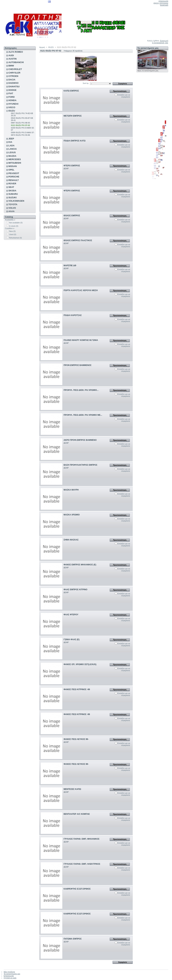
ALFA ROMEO (16, 52)
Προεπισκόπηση (120, 91)
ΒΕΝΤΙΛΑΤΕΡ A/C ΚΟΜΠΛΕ (77, 814)
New (12, 231)
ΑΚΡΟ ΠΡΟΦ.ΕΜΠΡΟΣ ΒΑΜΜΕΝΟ (80, 440)
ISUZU (12, 111)
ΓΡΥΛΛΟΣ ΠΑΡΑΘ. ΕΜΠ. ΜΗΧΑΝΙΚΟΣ (82, 839)
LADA (11, 146)
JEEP (11, 139)
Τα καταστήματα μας (148, 48)
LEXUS (12, 152)
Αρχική (42, 47)
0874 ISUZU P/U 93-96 (20, 135)
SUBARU (13, 194)
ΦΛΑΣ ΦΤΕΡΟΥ (71, 615)
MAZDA (12, 156)
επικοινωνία (163, 1)
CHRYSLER (14, 73)
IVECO (12, 107)
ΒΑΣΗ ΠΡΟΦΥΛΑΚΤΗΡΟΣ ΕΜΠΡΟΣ (81, 465)
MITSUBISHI (15, 163)
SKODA (12, 191)
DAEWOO (13, 83)
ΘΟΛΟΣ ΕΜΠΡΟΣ (72, 216)
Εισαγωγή (164, 41)
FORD (12, 97)
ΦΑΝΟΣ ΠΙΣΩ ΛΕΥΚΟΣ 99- (76, 739)
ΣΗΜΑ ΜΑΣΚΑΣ (71, 540)
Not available (16, 223)
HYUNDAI (13, 104)
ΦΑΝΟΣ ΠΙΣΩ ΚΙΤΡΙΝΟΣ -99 (77, 689)
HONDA (12, 100)
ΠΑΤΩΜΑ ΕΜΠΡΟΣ (73, 939)
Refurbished (15, 238)
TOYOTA (13, 204)
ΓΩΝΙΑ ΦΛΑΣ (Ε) (72, 639)
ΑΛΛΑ (11, 211)
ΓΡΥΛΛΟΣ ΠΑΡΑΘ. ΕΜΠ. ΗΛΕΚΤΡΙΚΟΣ (82, 864)
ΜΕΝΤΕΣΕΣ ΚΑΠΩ (72, 789)
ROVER (12, 184)
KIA (10, 142)
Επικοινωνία (9, 976)
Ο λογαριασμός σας (160, 43)
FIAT (11, 93)
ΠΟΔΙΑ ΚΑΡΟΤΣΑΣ (73, 315)
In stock (14, 226)
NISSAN (13, 166)
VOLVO (12, 208)
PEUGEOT (14, 173)
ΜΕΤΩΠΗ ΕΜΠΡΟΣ (73, 116)
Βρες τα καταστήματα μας (148, 71)
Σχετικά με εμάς (10, 978)
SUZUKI (12, 197)
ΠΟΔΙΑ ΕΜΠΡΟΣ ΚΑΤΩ (75, 141)
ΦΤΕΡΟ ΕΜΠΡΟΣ (72, 166)
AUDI (11, 55)
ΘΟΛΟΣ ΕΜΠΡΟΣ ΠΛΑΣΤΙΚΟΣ (78, 240)
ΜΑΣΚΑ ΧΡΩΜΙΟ (72, 515)
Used (13, 234)
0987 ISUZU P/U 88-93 (20, 123)
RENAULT (14, 180)
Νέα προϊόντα (9, 972)
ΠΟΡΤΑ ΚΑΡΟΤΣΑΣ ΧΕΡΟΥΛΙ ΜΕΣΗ (81, 290)
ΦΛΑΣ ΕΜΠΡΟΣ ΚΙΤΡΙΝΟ (76, 590)
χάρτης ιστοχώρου (161, 3)
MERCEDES (15, 159)
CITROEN (13, 76)
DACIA (12, 80)
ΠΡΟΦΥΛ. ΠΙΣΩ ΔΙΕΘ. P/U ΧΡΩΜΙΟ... (81, 390)
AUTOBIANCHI (16, 62)
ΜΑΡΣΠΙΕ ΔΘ (70, 266)
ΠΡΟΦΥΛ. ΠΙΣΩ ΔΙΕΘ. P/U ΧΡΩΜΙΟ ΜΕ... (83, 415)
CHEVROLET (15, 69)
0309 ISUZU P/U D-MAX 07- (23, 133)
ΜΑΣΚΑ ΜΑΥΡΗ (71, 490)
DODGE (12, 90)
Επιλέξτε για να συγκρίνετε (124, 96)
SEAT (11, 187)
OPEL (11, 170)
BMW (11, 66)
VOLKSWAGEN (16, 201)
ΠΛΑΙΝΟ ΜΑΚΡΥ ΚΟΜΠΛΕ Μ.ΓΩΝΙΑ (81, 340)
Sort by (86, 83)
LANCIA (13, 149)
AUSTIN (12, 59)
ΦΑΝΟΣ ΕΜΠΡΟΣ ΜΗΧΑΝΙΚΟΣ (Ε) (80, 565)
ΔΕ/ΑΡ (66, 169)
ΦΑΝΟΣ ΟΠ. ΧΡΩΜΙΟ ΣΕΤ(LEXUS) (80, 664)
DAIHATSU (14, 87)
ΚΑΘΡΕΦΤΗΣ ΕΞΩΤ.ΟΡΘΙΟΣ (77, 889)
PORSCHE (14, 177)
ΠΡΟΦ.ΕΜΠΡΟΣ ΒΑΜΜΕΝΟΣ (78, 365)
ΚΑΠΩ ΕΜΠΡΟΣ (71, 91)
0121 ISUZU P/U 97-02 (20, 125)
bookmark (164, 5)
